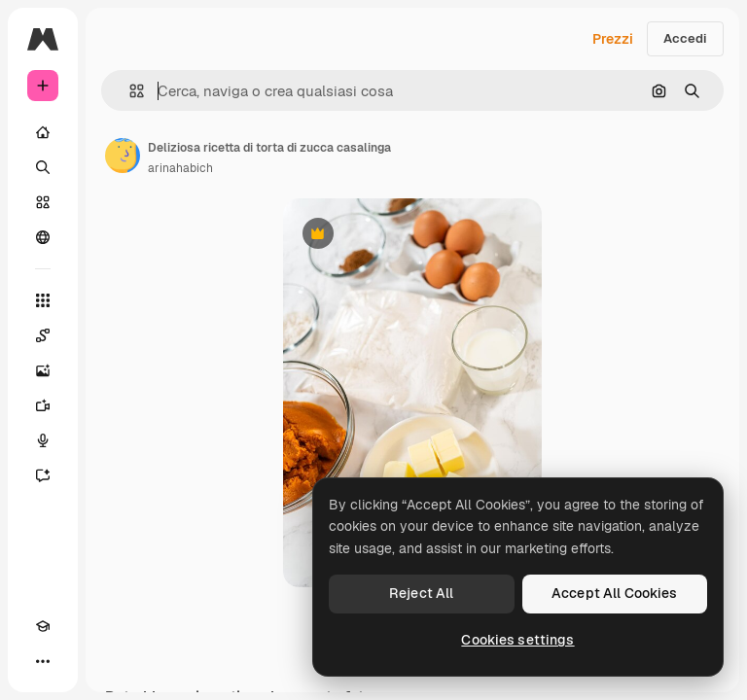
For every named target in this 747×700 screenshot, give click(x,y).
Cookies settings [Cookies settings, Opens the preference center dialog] (517, 640)
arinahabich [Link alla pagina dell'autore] (180, 168)
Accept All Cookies (615, 593)
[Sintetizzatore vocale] (43, 440)
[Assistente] (43, 475)
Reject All (421, 593)
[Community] (43, 237)
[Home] (43, 132)
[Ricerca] (43, 167)
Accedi (685, 38)
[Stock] (43, 202)
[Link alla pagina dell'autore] (123, 156)
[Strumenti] (43, 300)
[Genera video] (43, 405)
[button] (129, 91)
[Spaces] (43, 335)
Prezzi (613, 39)
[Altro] (43, 661)
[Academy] (43, 626)
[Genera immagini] (43, 370)
